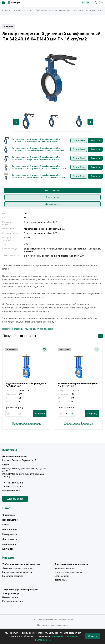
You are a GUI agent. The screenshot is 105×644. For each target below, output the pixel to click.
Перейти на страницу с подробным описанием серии (28, 329)
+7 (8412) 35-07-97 (13, 487)
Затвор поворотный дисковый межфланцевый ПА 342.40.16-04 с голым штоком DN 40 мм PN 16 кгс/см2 (38, 149)
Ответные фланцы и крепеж (69, 572)
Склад (6, 525)
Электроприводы (11, 593)
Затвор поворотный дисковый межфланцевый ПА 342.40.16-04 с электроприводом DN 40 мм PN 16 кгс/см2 (40, 167)
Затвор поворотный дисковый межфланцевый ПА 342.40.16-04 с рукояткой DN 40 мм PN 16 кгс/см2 (36, 140)
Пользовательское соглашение (53, 625)
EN (101, 2)
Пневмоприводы (10, 597)
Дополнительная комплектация (71, 564)
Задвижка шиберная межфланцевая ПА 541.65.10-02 (26, 385)
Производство (10, 520)
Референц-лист (11, 534)
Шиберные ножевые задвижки (17, 572)
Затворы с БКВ (62, 576)
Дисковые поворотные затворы (18, 568)
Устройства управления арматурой (20, 590)
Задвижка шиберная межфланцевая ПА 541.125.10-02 (78, 385)
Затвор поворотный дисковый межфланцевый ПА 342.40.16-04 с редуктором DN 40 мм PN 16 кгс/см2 (37, 158)
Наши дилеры (10, 530)
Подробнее (79, 140)
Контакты (8, 549)
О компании (9, 515)
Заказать (95, 140)
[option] (53, 78)
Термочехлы (61, 580)
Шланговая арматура (13, 576)
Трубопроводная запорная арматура (21, 564)
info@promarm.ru (12, 491)
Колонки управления (12, 601)
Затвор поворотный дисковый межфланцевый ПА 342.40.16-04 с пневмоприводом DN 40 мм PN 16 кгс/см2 (39, 176)
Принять (92, 636)
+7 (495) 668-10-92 (13, 483)
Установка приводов (65, 568)
